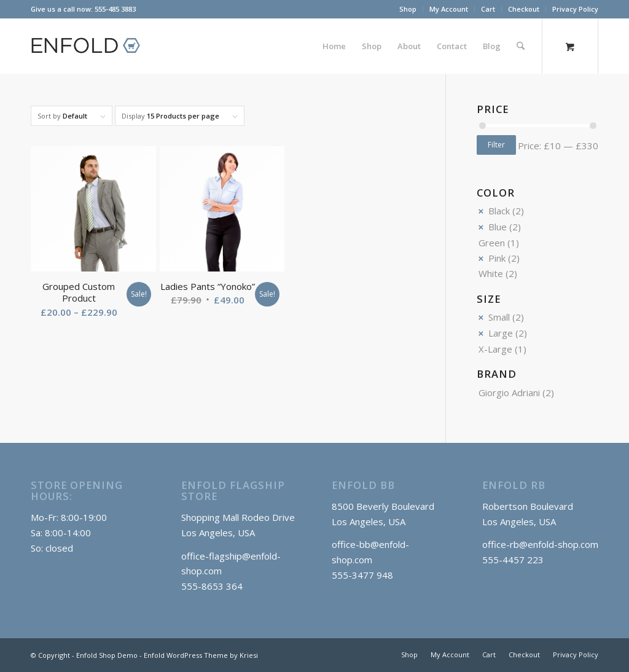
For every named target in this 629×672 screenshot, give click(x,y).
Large (501, 333)
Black (499, 211)
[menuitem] (408, 9)
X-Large (495, 349)
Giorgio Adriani (509, 393)
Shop (408, 9)
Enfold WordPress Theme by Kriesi (201, 655)
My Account (449, 9)
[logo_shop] (91, 46)
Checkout (524, 9)
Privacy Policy (575, 9)
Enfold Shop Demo (107, 655)
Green (492, 243)
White (491, 273)
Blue (498, 227)
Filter (496, 145)
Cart (488, 9)
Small (499, 317)
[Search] (521, 46)
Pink (497, 258)
